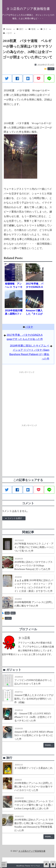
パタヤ (51, 69)
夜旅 (7, 613)
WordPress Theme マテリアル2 (28, 866)
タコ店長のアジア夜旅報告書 (28, 9)
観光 (13, 613)
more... (49, 745)
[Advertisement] (27, 395)
